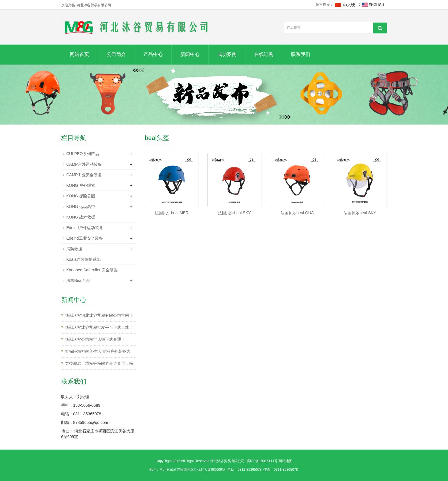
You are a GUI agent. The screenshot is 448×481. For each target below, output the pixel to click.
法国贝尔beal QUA (297, 213)
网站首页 (79, 54)
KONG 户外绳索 (81, 185)
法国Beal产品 (78, 280)
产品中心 (153, 54)
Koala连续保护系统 (83, 259)
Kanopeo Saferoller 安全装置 (92, 270)
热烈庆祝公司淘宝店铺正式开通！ (95, 339)
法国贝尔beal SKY (234, 213)
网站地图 (285, 461)
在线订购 (264, 54)
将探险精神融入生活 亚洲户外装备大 (98, 351)
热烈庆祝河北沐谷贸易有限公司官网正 (99, 315)
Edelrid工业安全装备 (85, 238)
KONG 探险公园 (81, 196)
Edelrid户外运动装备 (85, 228)
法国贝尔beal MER (172, 213)
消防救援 (74, 249)
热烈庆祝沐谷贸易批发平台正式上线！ (99, 327)
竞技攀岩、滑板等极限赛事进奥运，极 (99, 363)
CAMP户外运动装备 (84, 164)
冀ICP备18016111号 (262, 461)
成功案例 (227, 54)
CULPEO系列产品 (83, 154)
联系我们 (301, 54)
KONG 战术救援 (81, 217)
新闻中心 (190, 54)
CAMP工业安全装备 (84, 175)
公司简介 (116, 54)
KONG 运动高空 (81, 207)
